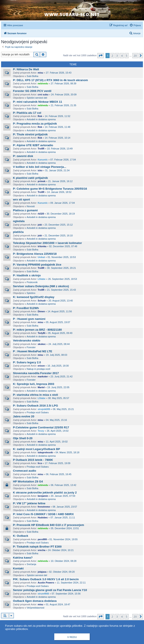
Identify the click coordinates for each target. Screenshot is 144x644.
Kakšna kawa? (23, 558)
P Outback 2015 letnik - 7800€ (33, 460)
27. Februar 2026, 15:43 (59, 73)
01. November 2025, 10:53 (62, 257)
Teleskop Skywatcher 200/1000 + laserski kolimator (47, 243)
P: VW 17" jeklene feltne (29, 503)
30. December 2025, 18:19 (61, 214)
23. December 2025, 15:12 (59, 225)
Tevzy (41, 431)
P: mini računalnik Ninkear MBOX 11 (38, 102)
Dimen (41, 311)
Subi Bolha (33, 76)
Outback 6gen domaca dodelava (35, 601)
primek (42, 181)
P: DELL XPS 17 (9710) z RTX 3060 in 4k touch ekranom (50, 80)
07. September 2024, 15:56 (66, 594)
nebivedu (43, 83)
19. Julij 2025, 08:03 (56, 355)
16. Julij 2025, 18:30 (58, 366)
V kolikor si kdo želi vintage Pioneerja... (40, 167)
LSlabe (42, 279)
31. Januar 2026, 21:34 (57, 170)
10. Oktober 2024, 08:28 (64, 561)
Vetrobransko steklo (27, 340)
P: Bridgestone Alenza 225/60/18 (35, 254)
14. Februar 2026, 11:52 (58, 116)
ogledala (19, 221)
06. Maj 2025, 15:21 (63, 409)
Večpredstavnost (36, 608)
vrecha (41, 550)
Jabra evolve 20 (24, 416)
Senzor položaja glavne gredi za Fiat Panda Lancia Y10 (50, 590)
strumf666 (43, 594)
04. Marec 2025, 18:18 (67, 452)
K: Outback (21, 536)
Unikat (41, 257)
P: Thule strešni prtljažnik (30, 134)
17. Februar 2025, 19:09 (58, 463)
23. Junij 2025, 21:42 (61, 376)
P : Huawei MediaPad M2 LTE (33, 351)
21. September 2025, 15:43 (62, 290)
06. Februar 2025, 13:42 (64, 485)
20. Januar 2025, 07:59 (63, 496)
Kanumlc (43, 160)
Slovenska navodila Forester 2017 (36, 373)
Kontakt (18, 568)
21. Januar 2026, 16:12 (60, 181)
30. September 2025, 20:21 (62, 268)
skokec (42, 344)
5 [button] (127, 56)
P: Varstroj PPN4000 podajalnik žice (37, 265)
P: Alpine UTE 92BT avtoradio (33, 145)
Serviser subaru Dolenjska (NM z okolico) (41, 286)
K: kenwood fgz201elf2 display (34, 297)
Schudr (42, 301)
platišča (18, 232)
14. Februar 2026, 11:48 (58, 127)
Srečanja (31, 564)
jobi (40, 225)
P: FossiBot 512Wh (26, 308)
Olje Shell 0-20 (23, 438)
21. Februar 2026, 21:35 (64, 105)
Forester (31, 347)
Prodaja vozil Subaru (38, 412)
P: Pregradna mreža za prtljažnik (35, 124)
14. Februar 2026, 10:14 (58, 138)
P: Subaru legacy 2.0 (27, 362)
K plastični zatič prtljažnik (30, 178)
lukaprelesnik (45, 452)
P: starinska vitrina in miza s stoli (35, 395)
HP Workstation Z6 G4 (28, 481)
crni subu (43, 95)
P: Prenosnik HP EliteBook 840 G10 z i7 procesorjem (49, 525)
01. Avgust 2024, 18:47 (58, 604)
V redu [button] (72, 637)
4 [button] (122, 56)
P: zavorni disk (23, 156)
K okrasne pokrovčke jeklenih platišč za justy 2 (45, 493)
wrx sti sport (21, 199)
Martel (41, 387)
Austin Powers (46, 583)
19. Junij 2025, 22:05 (58, 387)
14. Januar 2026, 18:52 (59, 192)
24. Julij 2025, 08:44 (59, 344)
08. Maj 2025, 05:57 (58, 398)
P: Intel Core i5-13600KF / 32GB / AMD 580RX (43, 514)
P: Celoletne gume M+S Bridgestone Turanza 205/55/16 (50, 189)
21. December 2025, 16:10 (59, 235)
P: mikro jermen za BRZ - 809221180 (37, 330)
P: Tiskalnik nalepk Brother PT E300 (37, 547)
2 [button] (112, 56)
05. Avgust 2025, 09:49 (60, 333)
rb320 (41, 214)
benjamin (43, 496)
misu (40, 73)
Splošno (31, 293)
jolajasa (42, 572)
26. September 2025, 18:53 (62, 279)
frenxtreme (44, 507)
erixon (41, 366)
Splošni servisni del (37, 98)
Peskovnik (32, 282)
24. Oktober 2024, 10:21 (61, 550)
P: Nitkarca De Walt (26, 69)
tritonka (42, 246)
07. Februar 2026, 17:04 (63, 160)
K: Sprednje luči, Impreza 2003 (34, 384)
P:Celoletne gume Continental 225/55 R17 (41, 427)
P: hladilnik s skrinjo (27, 275)
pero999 (42, 539)
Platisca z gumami (25, 210)
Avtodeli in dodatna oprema (41, 119)
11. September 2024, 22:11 (71, 583)
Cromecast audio (25, 471)
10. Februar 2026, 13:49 (60, 149)
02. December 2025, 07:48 (63, 246)
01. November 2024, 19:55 (64, 539)
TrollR (41, 149)
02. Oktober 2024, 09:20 (62, 572)
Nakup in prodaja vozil (38, 369)
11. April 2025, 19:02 (57, 442)
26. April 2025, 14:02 (58, 431)
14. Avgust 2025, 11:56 (60, 311)
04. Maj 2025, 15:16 (56, 420)
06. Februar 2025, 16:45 (59, 474)
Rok (40, 116)
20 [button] (135, 56)
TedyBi (42, 333)
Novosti (31, 206)
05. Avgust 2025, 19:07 (58, 322)
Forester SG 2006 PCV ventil (32, 91)
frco (40, 463)
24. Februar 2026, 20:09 (64, 95)
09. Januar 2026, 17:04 (63, 203)
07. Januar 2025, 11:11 (63, 517)
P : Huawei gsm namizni (29, 319)
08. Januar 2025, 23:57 (65, 507)
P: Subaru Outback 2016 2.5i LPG (35, 406)
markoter (43, 376)
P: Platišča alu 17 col (27, 113)
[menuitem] (135, 25)
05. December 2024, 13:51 (65, 528)
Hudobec (43, 517)
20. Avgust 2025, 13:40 (61, 301)
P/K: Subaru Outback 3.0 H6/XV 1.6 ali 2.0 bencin (46, 579)
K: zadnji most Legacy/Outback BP (37, 449)
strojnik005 (44, 409)
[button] (101, 56)
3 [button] (117, 56)
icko (40, 170)
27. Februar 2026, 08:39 (64, 83)
